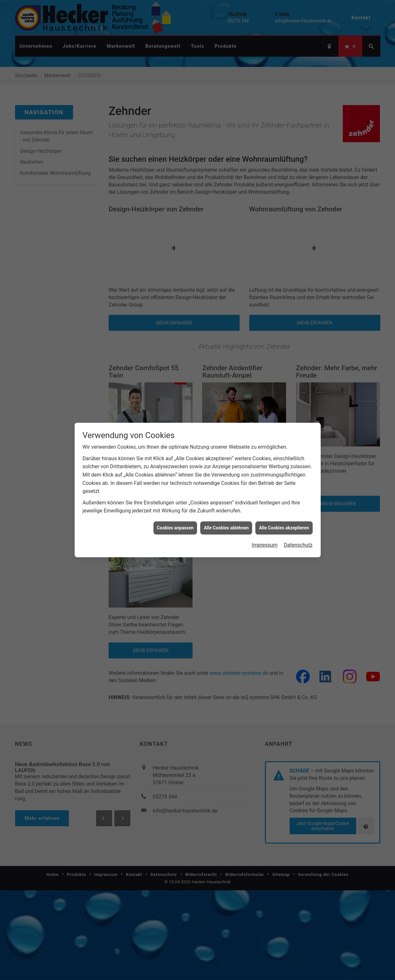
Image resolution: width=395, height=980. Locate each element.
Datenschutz (298, 544)
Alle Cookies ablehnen (226, 526)
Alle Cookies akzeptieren (284, 526)
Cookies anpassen (175, 526)
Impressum (265, 544)
